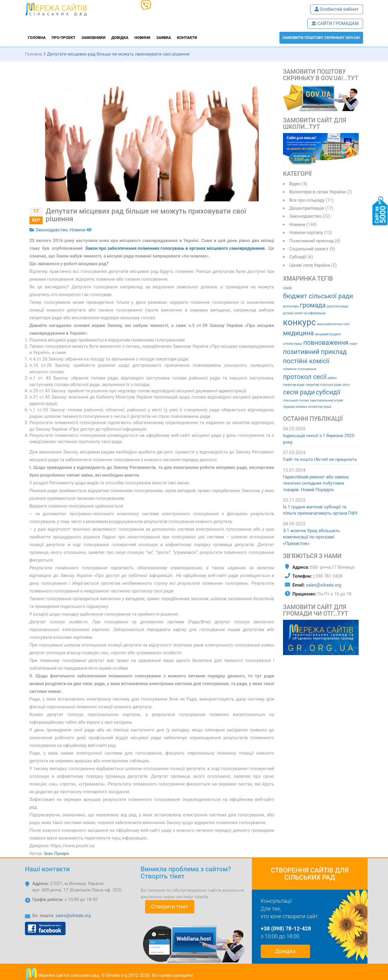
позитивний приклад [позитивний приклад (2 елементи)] (315, 352)
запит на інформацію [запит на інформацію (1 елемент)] (310, 313)
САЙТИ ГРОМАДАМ (335, 23)
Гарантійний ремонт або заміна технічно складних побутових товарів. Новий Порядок (316, 483)
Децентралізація (307, 208)
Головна (37, 38)
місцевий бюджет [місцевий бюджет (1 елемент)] (328, 334)
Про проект (63, 38)
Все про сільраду (307, 200)
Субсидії (298, 257)
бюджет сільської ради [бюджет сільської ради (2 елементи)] (318, 296)
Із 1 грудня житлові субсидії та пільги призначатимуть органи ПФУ (320, 510)
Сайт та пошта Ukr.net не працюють (320, 459)
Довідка (120, 38)
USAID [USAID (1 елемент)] (287, 288)
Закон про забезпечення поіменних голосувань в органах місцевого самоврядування (175, 248)
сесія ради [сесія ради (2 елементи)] (299, 392)
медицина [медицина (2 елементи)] (298, 333)
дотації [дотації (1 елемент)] (288, 313)
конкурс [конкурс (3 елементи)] (299, 322)
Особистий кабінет (337, 9)
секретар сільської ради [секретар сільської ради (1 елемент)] (323, 385)
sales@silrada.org (323, 585)
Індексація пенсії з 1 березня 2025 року (319, 439)
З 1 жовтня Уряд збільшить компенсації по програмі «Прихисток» (311, 537)
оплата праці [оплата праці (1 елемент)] (292, 344)
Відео (295, 184)
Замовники (93, 38)
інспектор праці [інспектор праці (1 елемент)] (319, 407)
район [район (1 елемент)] (332, 378)
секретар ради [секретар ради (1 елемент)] (294, 385)
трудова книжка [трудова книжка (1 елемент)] (295, 407)
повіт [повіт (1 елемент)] (353, 344)
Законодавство (52, 230)
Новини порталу (306, 233)
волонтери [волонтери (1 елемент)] (291, 306)
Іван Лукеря (57, 853)
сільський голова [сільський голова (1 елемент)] (296, 400)
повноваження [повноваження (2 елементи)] (326, 343)
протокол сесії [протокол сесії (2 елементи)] (305, 377)
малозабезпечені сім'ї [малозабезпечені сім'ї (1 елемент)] (333, 324)
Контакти (187, 38)
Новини (142, 38)
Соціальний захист (309, 249)
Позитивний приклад (311, 241)
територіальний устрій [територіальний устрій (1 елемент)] (326, 400)
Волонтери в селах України (317, 192)
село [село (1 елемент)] (346, 385)
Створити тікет (170, 907)
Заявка (164, 38)
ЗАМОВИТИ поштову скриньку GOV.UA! (321, 38)
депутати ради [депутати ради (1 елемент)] (338, 306)
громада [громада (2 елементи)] (313, 305)
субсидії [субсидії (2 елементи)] (328, 392)
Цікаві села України (310, 265)
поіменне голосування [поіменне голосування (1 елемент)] (300, 369)
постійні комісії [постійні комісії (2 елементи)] (306, 361)
